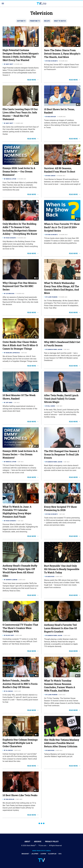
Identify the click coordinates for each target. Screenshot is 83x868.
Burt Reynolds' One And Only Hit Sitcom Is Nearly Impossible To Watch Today (62, 569)
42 (79, 735)
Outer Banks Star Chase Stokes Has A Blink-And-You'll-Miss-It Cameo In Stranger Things (20, 345)
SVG (60, 854)
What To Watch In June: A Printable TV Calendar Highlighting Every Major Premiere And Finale (17, 512)
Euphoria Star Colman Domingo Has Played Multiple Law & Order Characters (20, 743)
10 (37, 620)
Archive (38, 842)
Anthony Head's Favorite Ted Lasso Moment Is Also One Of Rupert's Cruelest (60, 628)
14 (79, 446)
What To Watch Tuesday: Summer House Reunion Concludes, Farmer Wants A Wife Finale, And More (60, 686)
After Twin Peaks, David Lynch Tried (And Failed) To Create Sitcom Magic (61, 399)
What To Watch (60, 21)
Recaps (47, 21)
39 (37, 278)
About (27, 842)
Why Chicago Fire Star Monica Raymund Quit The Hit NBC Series (20, 286)
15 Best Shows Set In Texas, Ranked (59, 111)
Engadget (25, 854)
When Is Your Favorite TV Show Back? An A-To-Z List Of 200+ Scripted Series (62, 227)
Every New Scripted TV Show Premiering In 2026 (60, 509)
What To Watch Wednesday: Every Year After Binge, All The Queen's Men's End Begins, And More (62, 288)
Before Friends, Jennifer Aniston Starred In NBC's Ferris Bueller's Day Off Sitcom (20, 684)
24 (37, 390)
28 (37, 219)
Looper (43, 854)
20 (79, 219)
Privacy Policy (52, 842)
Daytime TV (21, 21)
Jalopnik (35, 854)
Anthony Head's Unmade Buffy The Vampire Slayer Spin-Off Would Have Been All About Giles (20, 571)
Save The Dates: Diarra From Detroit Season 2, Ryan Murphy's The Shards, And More (62, 54)
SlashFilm (52, 854)
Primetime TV (35, 21)
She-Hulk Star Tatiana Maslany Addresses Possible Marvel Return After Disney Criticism (62, 743)
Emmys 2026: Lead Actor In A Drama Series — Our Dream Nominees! (19, 172)
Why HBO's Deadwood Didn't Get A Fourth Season (62, 344)
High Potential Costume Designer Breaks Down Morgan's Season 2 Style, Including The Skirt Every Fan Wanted (21, 55)
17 (37, 502)
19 (79, 278)
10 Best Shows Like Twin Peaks (20, 795)
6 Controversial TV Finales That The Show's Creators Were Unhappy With (20, 628)
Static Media (31, 846)
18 (37, 446)
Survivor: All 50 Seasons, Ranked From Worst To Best (60, 170)
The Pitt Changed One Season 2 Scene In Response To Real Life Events (62, 455)
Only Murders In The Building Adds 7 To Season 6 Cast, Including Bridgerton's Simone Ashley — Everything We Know (20, 229)
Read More (32, 80)
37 (79, 676)
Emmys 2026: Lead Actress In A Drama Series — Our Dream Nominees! (20, 454)
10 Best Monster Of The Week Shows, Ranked (19, 397)
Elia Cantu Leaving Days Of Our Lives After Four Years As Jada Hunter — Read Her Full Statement (20, 114)
